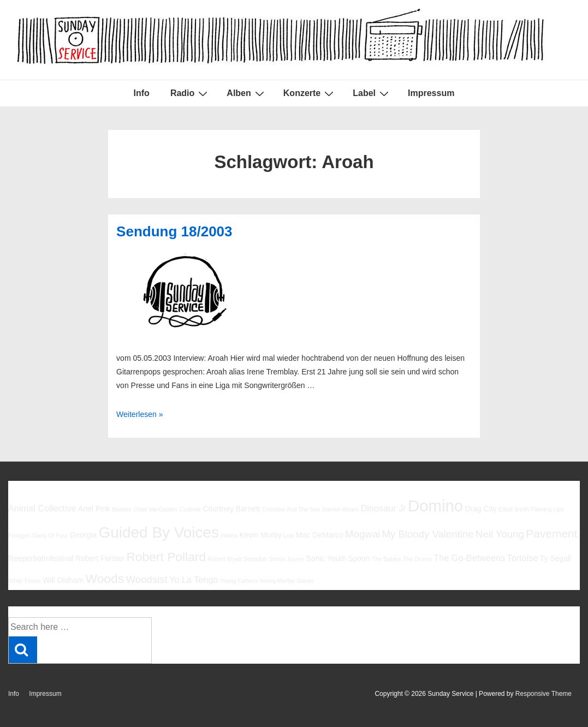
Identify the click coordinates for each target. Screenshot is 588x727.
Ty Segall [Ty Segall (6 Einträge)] (556, 558)
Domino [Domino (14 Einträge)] (435, 506)
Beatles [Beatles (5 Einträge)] (122, 509)
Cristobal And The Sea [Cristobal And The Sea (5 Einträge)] (291, 509)
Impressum (431, 93)
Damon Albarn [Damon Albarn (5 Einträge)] (341, 509)
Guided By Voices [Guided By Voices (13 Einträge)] (159, 532)
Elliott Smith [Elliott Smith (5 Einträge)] (514, 509)
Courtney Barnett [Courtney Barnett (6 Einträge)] (231, 509)
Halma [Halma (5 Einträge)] (229, 535)
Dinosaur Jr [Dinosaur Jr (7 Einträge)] (384, 508)
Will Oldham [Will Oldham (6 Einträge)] (63, 580)
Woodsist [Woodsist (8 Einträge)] (146, 579)
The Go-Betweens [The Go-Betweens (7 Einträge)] (469, 558)
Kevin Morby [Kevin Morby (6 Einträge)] (260, 535)
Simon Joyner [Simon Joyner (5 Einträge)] (286, 559)
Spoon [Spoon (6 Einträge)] (359, 558)
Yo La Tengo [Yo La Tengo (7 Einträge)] (194, 580)
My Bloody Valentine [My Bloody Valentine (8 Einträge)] (428, 534)
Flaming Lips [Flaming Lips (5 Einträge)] (547, 509)
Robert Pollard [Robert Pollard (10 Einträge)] (166, 557)
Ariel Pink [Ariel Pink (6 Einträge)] (94, 509)
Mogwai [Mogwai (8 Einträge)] (363, 534)
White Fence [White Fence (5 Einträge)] (25, 581)
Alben (247, 93)
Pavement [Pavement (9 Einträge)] (551, 534)
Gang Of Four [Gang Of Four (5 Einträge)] (50, 535)
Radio (190, 93)
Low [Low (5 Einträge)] (289, 535)
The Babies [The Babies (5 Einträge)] (387, 559)
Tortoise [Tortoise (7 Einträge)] (523, 558)
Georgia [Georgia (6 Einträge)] (84, 535)
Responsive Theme (544, 694)
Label (372, 93)
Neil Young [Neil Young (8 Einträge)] (500, 534)
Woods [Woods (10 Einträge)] (105, 579)
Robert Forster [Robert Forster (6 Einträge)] (100, 558)
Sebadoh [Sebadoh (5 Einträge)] (255, 559)
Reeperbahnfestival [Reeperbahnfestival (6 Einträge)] (41, 558)
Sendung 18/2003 (174, 231)
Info (142, 93)
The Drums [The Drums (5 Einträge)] (417, 559)
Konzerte (310, 93)
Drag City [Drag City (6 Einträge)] (480, 509)
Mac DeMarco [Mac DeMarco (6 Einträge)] (320, 535)
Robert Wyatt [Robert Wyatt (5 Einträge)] (224, 559)
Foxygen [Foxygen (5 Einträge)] (19, 535)
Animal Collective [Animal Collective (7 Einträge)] (42, 508)
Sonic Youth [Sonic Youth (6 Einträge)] (326, 558)
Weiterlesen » (139, 414)
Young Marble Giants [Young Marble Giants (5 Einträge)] (286, 581)
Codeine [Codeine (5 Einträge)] (190, 509)
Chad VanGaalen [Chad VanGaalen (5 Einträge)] (155, 509)
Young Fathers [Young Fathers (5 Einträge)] (239, 581)
